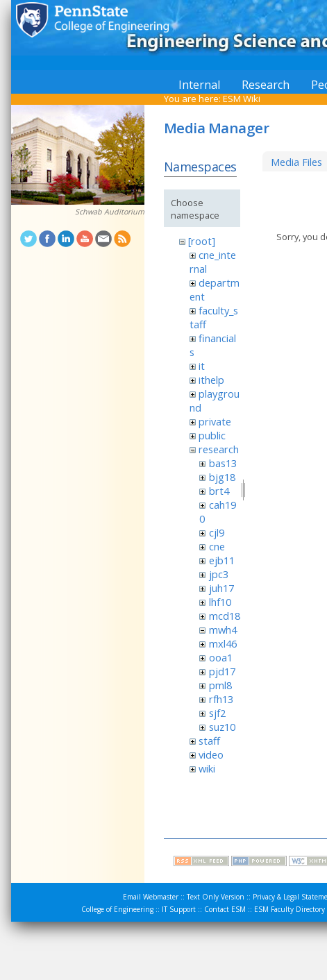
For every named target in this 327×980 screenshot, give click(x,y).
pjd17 (222, 671)
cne (217, 546)
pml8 (220, 685)
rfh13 (221, 699)
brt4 (219, 491)
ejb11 (222, 560)
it (202, 366)
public (212, 435)
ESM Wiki (242, 99)
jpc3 (219, 574)
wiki (207, 768)
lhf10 (220, 602)
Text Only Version (216, 897)
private (215, 421)
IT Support (179, 909)
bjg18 (222, 477)
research (219, 449)
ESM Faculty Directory (290, 909)
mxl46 (223, 643)
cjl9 (217, 532)
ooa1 (221, 657)
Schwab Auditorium (110, 212)
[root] (202, 241)
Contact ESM (225, 909)
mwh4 (223, 630)
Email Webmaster (151, 897)
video (211, 754)
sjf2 (217, 713)
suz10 (222, 727)
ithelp (211, 380)
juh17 (221, 588)
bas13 (223, 463)
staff (209, 741)
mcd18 (225, 616)
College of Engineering (117, 909)
